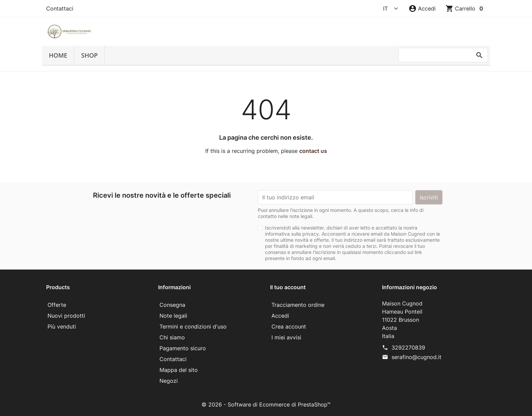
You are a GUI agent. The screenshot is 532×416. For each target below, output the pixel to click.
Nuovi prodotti (66, 316)
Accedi (280, 316)
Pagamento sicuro (183, 348)
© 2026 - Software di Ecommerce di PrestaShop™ (266, 404)
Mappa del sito (179, 370)
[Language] (391, 8)
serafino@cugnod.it (416, 357)
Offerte (57, 305)
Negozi (169, 381)
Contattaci (60, 8)
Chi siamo (172, 337)
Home (58, 55)
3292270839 (408, 348)
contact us (313, 151)
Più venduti (62, 326)
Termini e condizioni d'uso (193, 326)
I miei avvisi (286, 337)
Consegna (172, 305)
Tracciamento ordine (298, 305)
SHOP (89, 55)
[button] (422, 8)
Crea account (289, 326)
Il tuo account (288, 287)
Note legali (173, 316)
